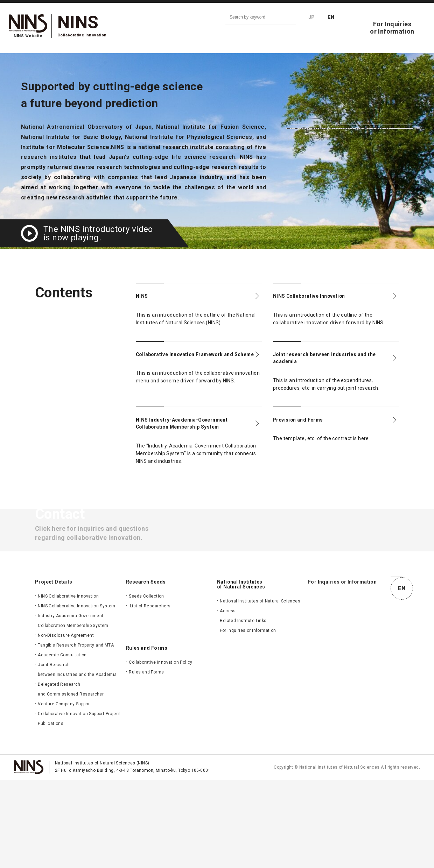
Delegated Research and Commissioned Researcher (71, 777)
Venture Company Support (64, 792)
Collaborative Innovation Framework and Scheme (177, 365)
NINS (144, 298)
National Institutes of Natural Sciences (260, 689)
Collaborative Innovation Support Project (79, 802)
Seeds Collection (146, 684)
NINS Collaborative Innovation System (76, 694)
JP (312, 17)
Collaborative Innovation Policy (160, 750)
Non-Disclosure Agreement (66, 724)
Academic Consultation (62, 743)
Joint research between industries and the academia (330, 365)
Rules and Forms (146, 760)
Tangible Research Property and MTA (76, 733)
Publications (51, 812)
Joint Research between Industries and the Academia (77, 758)
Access (228, 699)
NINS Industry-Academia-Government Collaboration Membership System (180, 442)
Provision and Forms (308, 431)
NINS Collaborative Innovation (323, 298)
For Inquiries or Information (248, 719)
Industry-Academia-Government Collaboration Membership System (73, 709)
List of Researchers (150, 694)
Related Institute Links (243, 709)
